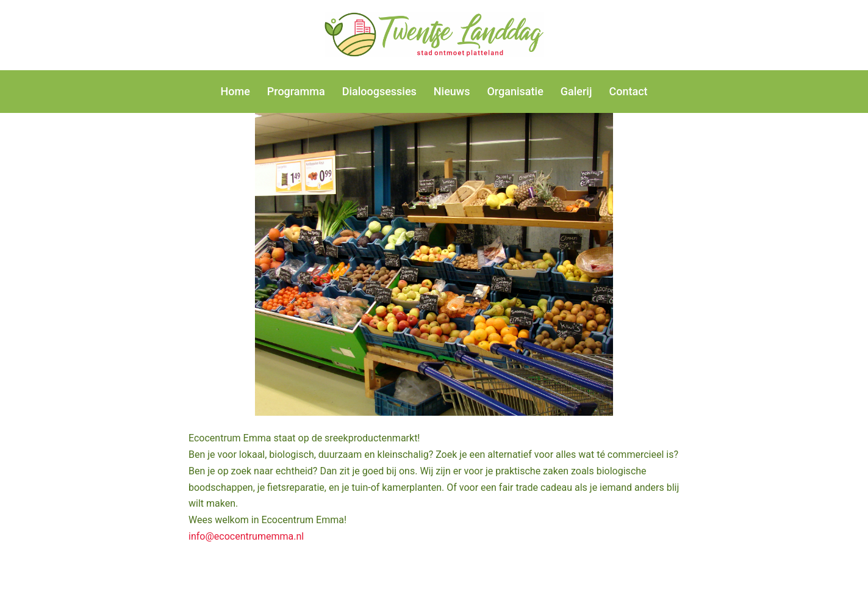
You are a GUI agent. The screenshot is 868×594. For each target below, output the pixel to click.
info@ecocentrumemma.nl (246, 536)
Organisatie (515, 91)
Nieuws (452, 91)
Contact (628, 91)
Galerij (576, 91)
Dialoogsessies (379, 91)
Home (235, 91)
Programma (296, 91)
